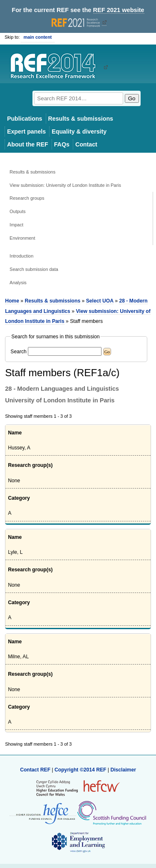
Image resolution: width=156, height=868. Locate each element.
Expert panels (26, 131)
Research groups (27, 198)
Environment (22, 238)
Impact (16, 225)
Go (132, 98)
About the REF (28, 144)
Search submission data (34, 269)
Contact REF (35, 770)
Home (12, 301)
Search (19, 352)
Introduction (21, 256)
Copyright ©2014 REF (81, 770)
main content (37, 37)
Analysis (18, 283)
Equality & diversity (79, 131)
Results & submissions (81, 119)
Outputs (17, 211)
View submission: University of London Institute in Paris (65, 185)
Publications (25, 119)
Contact (86, 144)
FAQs (62, 144)
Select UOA (100, 301)
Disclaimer (123, 770)
